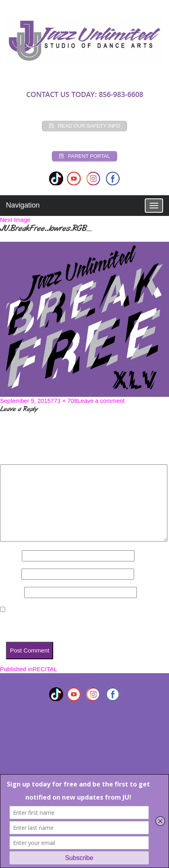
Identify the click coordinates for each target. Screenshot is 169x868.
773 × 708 (64, 401)
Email (10, 574)
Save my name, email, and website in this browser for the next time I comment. (81, 624)
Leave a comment (101, 401)
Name (10, 556)
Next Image (15, 220)
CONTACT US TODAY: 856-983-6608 (85, 94)
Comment (16, 457)
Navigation (23, 205)
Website (11, 592)
